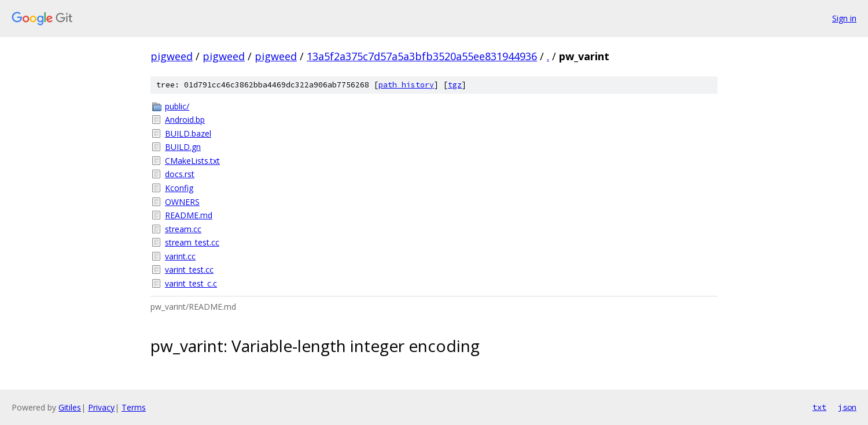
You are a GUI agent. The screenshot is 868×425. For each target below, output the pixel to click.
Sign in (844, 18)
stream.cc (183, 229)
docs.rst (180, 174)
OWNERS (182, 202)
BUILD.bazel (188, 133)
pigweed (172, 56)
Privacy (101, 407)
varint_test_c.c (191, 283)
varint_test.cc (189, 270)
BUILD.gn (183, 147)
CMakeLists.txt (192, 161)
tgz (455, 85)
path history (406, 85)
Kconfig (179, 188)
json (847, 407)
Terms (134, 407)
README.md (189, 215)
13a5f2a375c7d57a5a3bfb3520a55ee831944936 (422, 56)
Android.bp (185, 120)
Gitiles (70, 407)
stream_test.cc (192, 242)
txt (819, 407)
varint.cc (180, 256)
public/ (177, 106)
